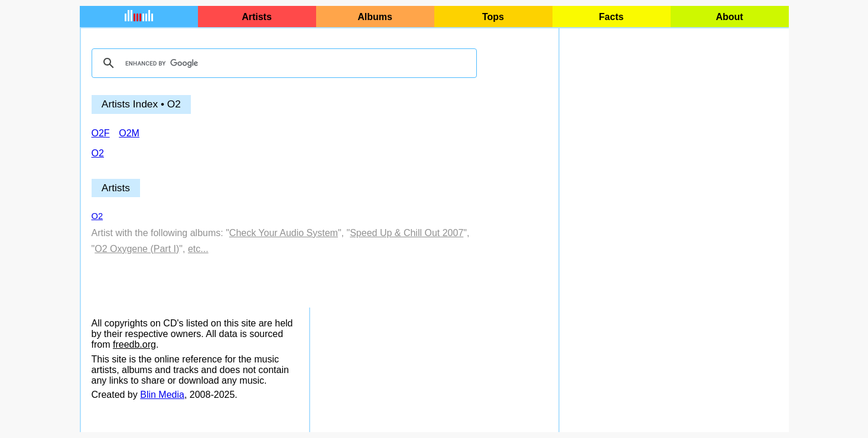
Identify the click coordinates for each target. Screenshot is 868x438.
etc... (198, 249)
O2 (97, 216)
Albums (375, 17)
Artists (257, 17)
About (729, 17)
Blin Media (162, 395)
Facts (612, 17)
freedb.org (134, 344)
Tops (493, 17)
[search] (282, 63)
